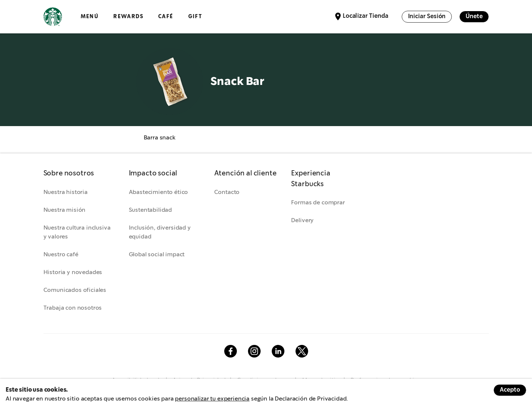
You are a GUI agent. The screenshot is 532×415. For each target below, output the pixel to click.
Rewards (128, 17)
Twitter (302, 351)
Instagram (254, 351)
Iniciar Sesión (427, 17)
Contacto (227, 192)
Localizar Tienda (365, 16)
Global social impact (157, 255)
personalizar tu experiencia (212, 399)
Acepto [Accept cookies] (510, 390)
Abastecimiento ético (159, 192)
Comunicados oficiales (75, 290)
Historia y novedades (73, 272)
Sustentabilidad (151, 210)
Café (166, 17)
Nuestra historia (66, 192)
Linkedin (278, 351)
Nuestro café (61, 255)
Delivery (302, 220)
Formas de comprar (318, 203)
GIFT (195, 17)
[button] (79, 174)
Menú (90, 17)
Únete (474, 17)
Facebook (231, 351)
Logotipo (53, 17)
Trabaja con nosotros (73, 308)
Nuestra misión (65, 210)
